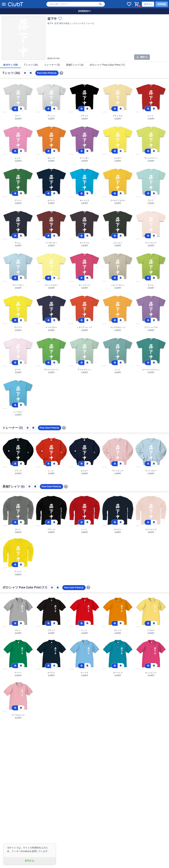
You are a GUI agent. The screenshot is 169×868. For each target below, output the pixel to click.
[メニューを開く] (4, 4)
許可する (30, 861)
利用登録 (162, 4)
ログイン (148, 4)
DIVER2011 (84, 11)
